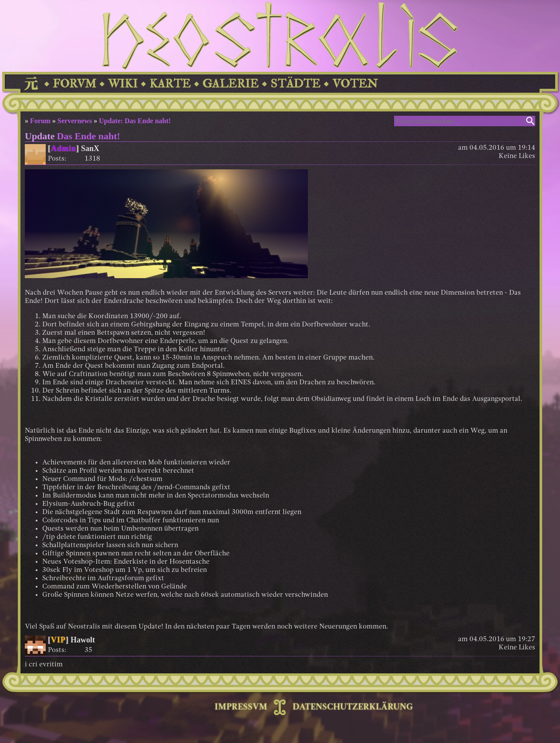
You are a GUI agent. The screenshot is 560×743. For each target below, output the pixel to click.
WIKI (123, 84)
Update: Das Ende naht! (135, 121)
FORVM (74, 84)
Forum (40, 121)
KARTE (170, 84)
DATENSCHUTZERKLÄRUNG (353, 707)
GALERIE (231, 84)
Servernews (75, 121)
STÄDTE (295, 84)
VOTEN (355, 84)
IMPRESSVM (241, 707)
